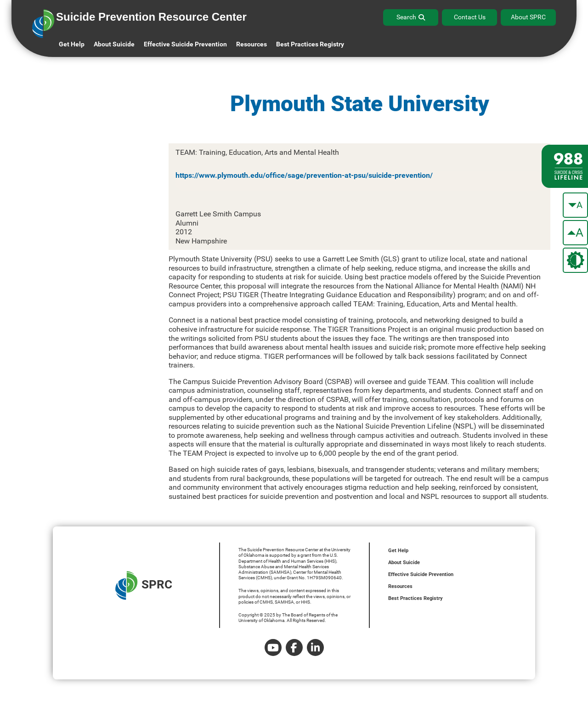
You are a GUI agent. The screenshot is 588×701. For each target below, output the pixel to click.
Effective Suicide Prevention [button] (185, 44)
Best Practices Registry (310, 44)
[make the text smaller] (575, 205)
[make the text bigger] (575, 233)
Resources (400, 586)
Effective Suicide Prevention (421, 574)
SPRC (144, 585)
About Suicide (114, 44)
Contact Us (470, 17)
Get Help (72, 44)
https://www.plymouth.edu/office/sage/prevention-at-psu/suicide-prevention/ (304, 175)
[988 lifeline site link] (565, 166)
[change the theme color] (575, 260)
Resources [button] (252, 44)
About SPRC (528, 17)
